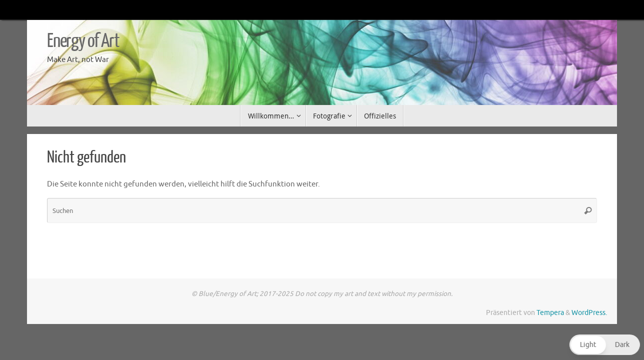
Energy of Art (83, 41)
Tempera (550, 313)
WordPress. (589, 313)
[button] (603, 345)
